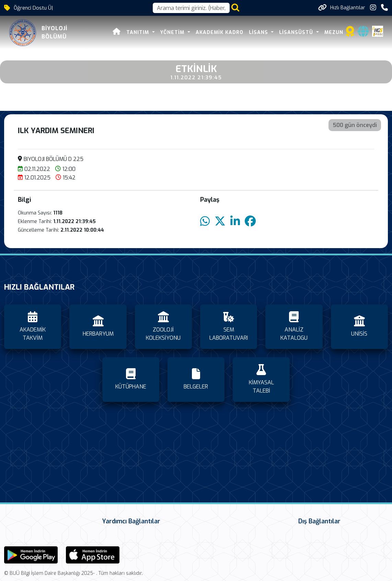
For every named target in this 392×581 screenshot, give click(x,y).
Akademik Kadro (220, 32)
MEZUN (335, 32)
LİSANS (260, 32)
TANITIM (140, 32)
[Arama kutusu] (191, 8)
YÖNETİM (174, 32)
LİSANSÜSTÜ (298, 32)
